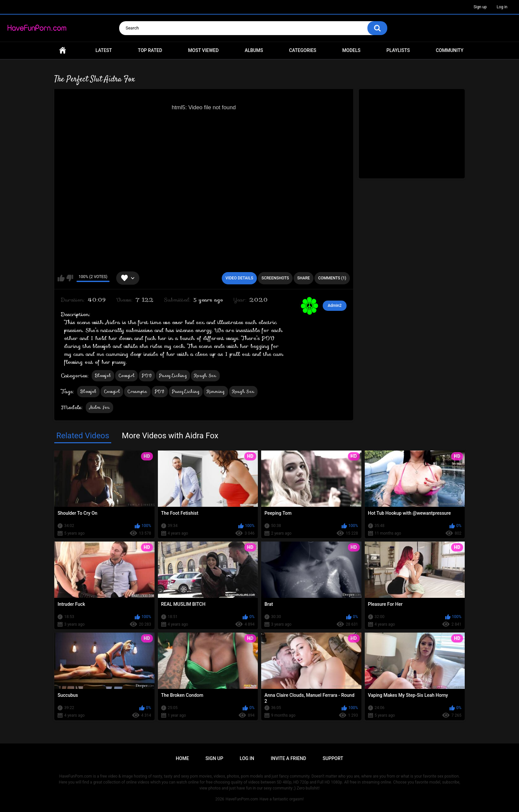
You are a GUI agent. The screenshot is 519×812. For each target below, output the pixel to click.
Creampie (137, 391)
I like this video (61, 278)
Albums (254, 50)
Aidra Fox (99, 407)
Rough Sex (205, 376)
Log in (502, 7)
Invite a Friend (288, 758)
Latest (104, 50)
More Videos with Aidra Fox (170, 436)
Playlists (398, 50)
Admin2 (335, 306)
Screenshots (275, 278)
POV (147, 376)
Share (304, 278)
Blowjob (103, 376)
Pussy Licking (173, 376)
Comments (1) (332, 278)
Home (63, 50)
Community (450, 50)
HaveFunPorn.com (242, 799)
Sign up (480, 7)
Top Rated (150, 50)
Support (333, 758)
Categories (303, 50)
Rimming (216, 391)
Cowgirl (126, 376)
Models (351, 50)
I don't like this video (70, 278)
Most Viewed (203, 50)
